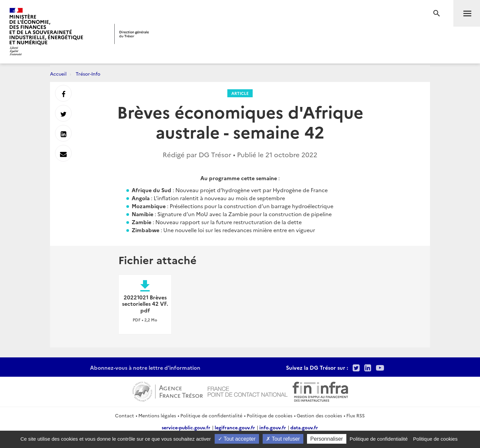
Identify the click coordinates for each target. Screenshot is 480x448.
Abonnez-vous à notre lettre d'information (145, 367)
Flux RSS (355, 415)
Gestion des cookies (319, 415)
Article (240, 93)
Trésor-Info (88, 74)
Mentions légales (157, 415)
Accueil (58, 74)
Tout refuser (283, 439)
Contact (124, 415)
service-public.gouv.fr (186, 427)
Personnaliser (327, 439)
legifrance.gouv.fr (235, 427)
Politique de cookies (269, 415)
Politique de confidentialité (211, 415)
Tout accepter (237, 439)
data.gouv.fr (304, 427)
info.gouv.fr (273, 427)
